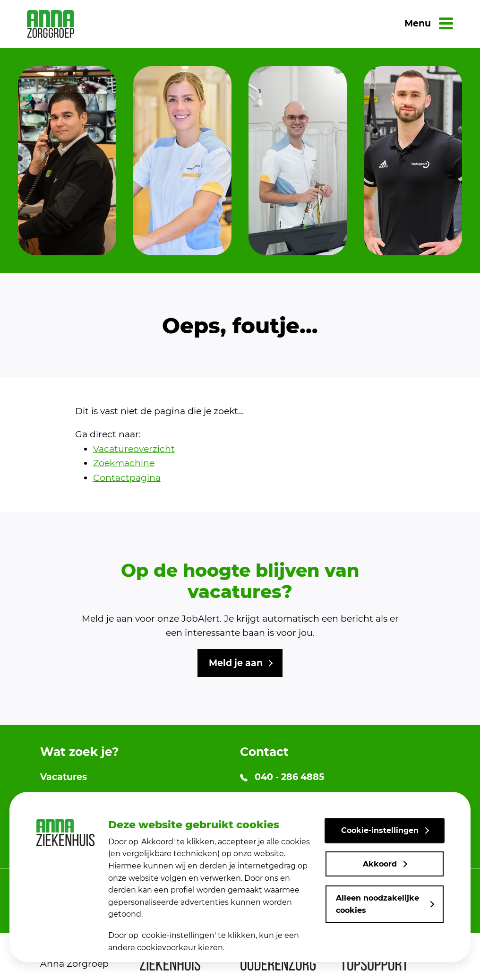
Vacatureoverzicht (134, 449)
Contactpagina (127, 478)
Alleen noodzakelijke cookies (377, 904)
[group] (67, 161)
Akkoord (380, 864)
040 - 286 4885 (282, 777)
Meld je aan (236, 663)
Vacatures (64, 777)
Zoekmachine (124, 463)
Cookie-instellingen (380, 830)
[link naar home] (51, 24)
